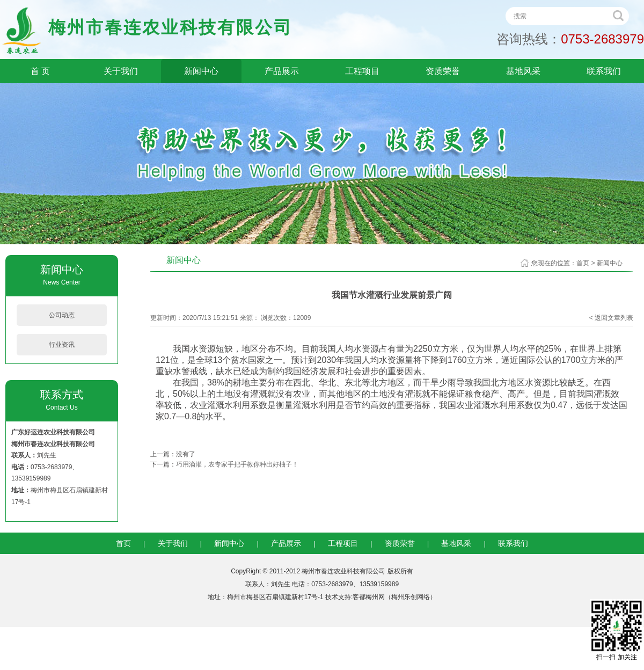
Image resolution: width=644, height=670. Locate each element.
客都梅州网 (369, 597)
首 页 (40, 71)
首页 (583, 263)
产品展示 (282, 71)
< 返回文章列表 (611, 318)
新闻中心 (201, 71)
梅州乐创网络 (411, 597)
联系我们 (604, 71)
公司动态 (62, 315)
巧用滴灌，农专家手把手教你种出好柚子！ (237, 464)
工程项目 (362, 71)
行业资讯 (62, 345)
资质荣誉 (443, 71)
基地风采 (523, 71)
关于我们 (121, 71)
